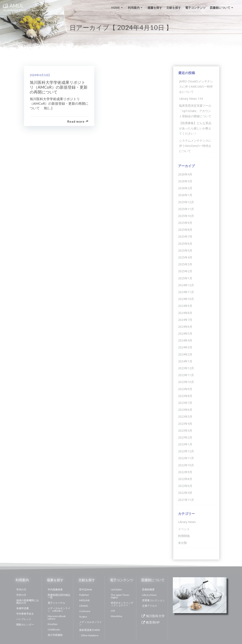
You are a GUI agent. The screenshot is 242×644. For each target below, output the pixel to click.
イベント (184, 529)
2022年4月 (185, 492)
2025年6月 (185, 243)
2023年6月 (185, 409)
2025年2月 (185, 271)
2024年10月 (186, 299)
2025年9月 (185, 222)
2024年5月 (185, 333)
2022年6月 (185, 486)
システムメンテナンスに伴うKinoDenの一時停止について (195, 145)
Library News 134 (191, 98)
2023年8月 (185, 395)
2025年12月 (186, 202)
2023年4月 (185, 423)
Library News (187, 522)
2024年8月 (185, 312)
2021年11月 (186, 499)
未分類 (182, 542)
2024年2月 (185, 354)
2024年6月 (185, 326)
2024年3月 (185, 347)
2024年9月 (185, 306)
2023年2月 (185, 437)
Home (117, 8)
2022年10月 (186, 465)
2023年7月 (185, 402)
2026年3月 (185, 181)
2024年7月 (185, 319)
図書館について (222, 8)
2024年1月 (185, 361)
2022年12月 (186, 451)
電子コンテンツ (195, 8)
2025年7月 (185, 236)
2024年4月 (185, 340)
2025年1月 (185, 278)
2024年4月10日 (41, 75)
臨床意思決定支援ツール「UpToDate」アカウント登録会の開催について (196, 110)
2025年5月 (185, 250)
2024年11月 (186, 292)
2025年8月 (185, 229)
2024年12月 (186, 285)
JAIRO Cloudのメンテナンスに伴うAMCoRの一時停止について (196, 86)
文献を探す (173, 8)
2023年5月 (185, 416)
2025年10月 (186, 215)
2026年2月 (185, 188)
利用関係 (184, 535)
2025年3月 (185, 264)
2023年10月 (186, 382)
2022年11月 (186, 458)
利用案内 (135, 8)
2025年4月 (185, 257)
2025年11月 (186, 209)
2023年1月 (185, 444)
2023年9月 (185, 389)
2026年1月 (185, 195)
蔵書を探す (154, 8)
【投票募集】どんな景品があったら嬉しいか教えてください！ (195, 128)
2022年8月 (185, 478)
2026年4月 (185, 174)
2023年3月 (185, 430)
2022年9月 (185, 472)
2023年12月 (186, 368)
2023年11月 (186, 375)
